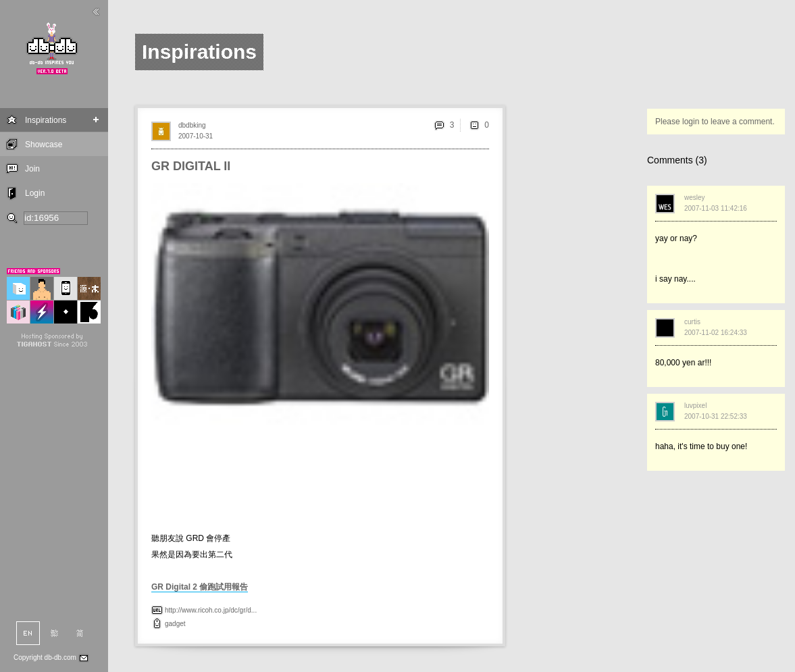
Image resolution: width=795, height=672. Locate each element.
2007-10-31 (196, 136)
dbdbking (192, 125)
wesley (695, 198)
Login (35, 193)
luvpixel (695, 406)
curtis (692, 322)
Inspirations (46, 120)
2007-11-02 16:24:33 (716, 333)
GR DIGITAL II (191, 166)
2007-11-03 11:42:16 (716, 208)
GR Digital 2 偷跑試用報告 (200, 587)
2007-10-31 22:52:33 (716, 416)
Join (32, 169)
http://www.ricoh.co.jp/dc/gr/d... (211, 610)
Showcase (44, 145)
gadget (175, 624)
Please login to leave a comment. (715, 122)
